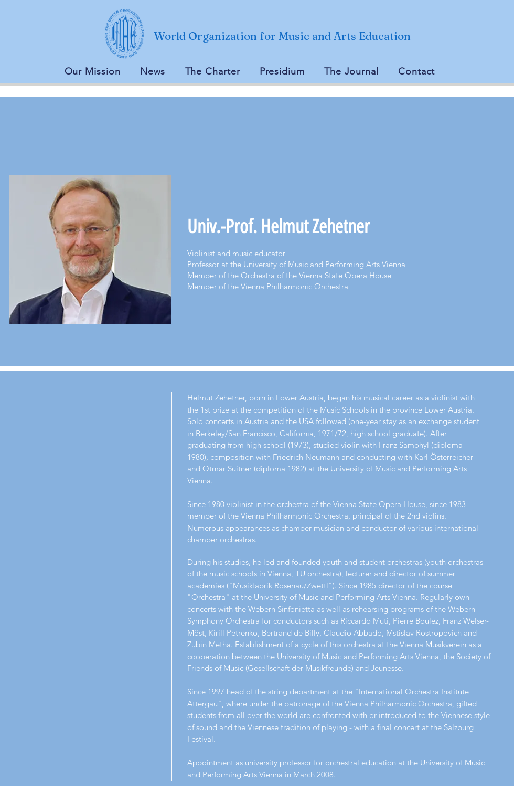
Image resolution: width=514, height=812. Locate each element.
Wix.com (358, 806)
